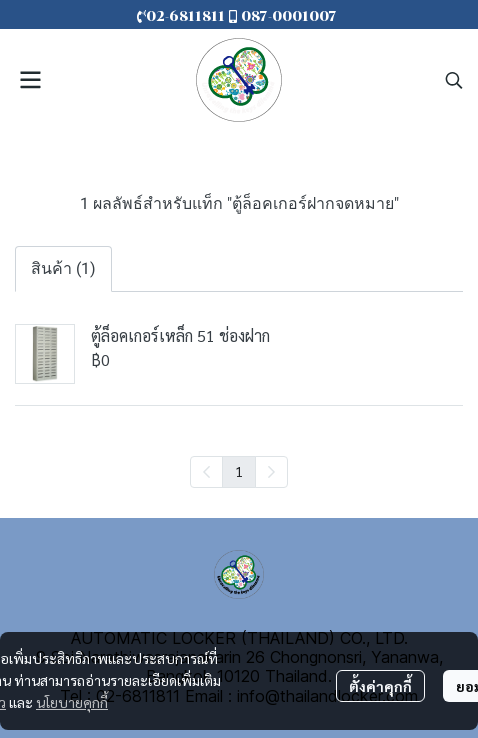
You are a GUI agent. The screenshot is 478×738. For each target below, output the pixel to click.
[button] (454, 80)
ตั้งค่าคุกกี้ (380, 686)
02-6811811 (183, 16)
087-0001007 (289, 16)
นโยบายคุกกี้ (72, 702)
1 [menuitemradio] (239, 471)
